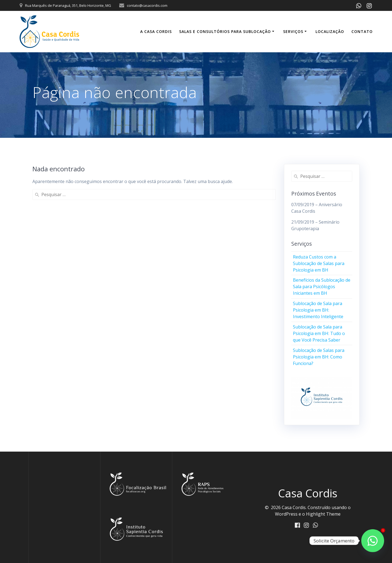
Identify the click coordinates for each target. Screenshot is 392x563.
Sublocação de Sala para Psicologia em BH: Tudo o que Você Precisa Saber (319, 333)
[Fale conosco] (373, 541)
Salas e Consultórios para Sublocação (225, 31)
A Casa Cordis (156, 31)
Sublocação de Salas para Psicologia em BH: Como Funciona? (319, 357)
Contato (362, 31)
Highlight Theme (323, 514)
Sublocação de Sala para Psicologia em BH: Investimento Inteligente (318, 310)
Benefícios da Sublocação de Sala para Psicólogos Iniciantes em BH (322, 287)
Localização (330, 31)
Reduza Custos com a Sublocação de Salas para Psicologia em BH (319, 263)
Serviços (293, 31)
